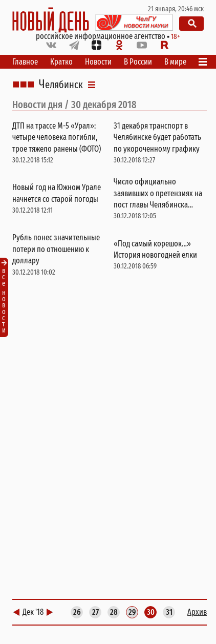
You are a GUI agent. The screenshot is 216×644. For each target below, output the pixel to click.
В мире (175, 62)
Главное (25, 62)
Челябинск (61, 85)
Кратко (61, 62)
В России (138, 62)
